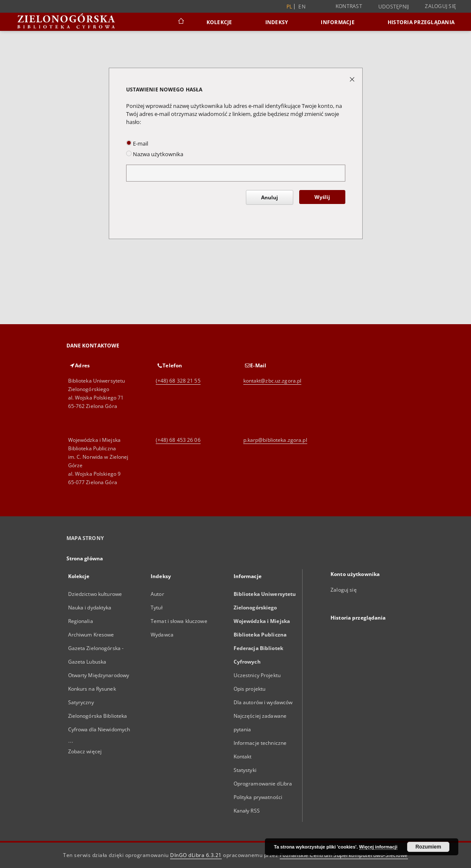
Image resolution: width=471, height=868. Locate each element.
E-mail (137, 144)
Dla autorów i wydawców (263, 702)
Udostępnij (394, 7)
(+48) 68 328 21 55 (178, 381)
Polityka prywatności (258, 797)
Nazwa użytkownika (155, 154)
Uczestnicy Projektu (257, 675)
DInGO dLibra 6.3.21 (196, 855)
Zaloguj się (441, 6)
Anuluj (270, 197)
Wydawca (162, 635)
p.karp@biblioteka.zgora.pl (275, 440)
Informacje (338, 22)
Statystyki (245, 770)
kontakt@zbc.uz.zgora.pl (273, 381)
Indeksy (277, 22)
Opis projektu (250, 689)
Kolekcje (219, 22)
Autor (157, 594)
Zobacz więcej (85, 751)
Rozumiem (428, 847)
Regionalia (81, 621)
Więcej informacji (378, 847)
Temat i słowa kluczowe (179, 621)
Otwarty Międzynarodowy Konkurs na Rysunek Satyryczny (99, 689)
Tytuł (157, 608)
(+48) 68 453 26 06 (178, 440)
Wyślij (322, 197)
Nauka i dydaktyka (90, 608)
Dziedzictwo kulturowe (95, 594)
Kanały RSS (247, 811)
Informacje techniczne (260, 743)
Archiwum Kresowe (91, 635)
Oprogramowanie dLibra (263, 784)
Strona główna (85, 558)
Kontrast (349, 6)
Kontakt (243, 756)
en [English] (302, 7)
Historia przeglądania (421, 22)
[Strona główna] (180, 22)
